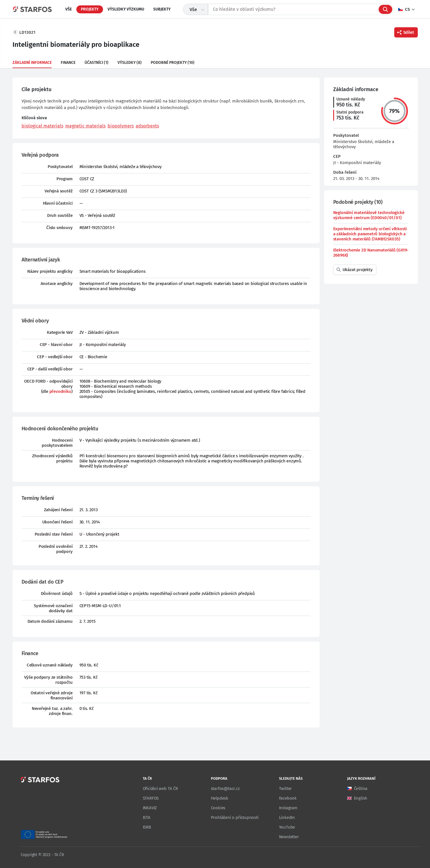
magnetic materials (85, 126)
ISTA (147, 817)
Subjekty (162, 9)
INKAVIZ (150, 808)
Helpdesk (220, 798)
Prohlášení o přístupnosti (235, 817)
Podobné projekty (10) (173, 63)
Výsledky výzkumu (126, 9)
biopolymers (121, 126)
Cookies (218, 808)
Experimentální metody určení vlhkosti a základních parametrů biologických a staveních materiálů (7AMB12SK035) (370, 234)
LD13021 (27, 32)
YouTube (287, 827)
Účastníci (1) (97, 63)
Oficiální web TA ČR (160, 789)
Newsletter (289, 837)
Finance (68, 63)
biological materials (42, 126)
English (361, 798)
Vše (69, 9)
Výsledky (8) (130, 63)
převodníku (60, 391)
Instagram (288, 808)
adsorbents (147, 126)
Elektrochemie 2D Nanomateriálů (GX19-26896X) (371, 253)
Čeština (361, 789)
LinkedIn (287, 817)
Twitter (286, 789)
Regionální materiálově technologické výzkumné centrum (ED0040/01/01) (369, 215)
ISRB (147, 827)
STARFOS (151, 798)
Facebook (288, 798)
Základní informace (32, 63)
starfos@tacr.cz (225, 789)
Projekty (90, 9)
